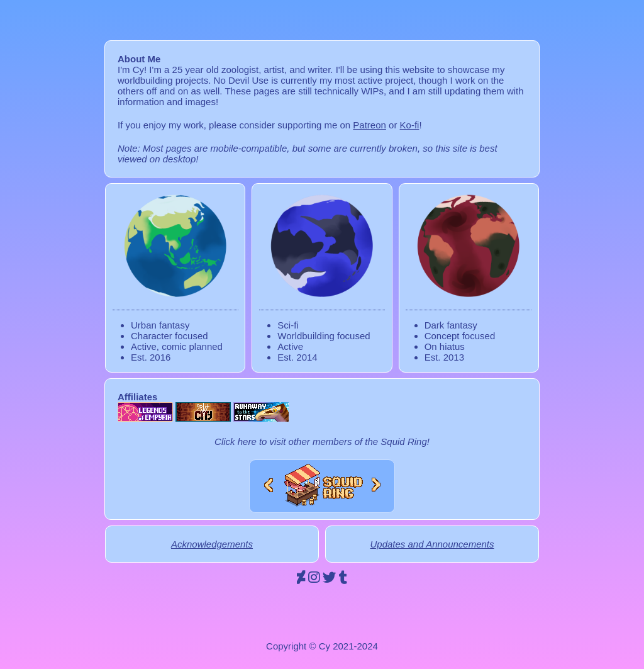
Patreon (369, 125)
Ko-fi (410, 125)
